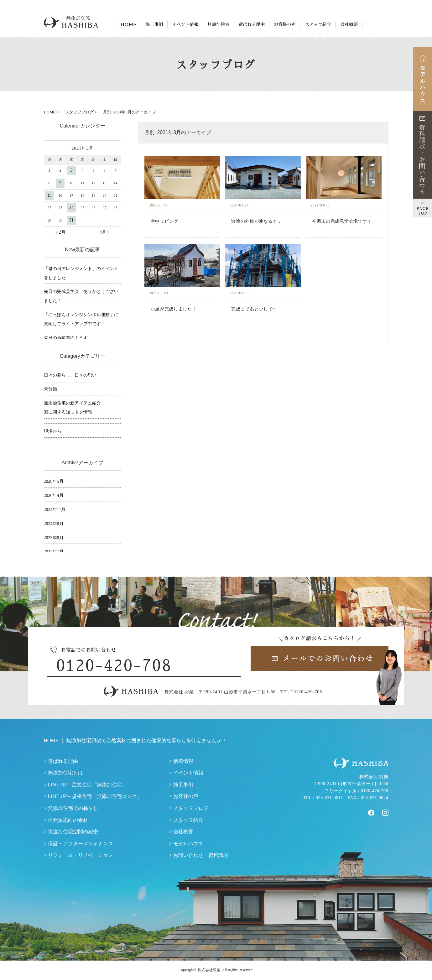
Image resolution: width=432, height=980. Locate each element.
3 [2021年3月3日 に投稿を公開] (72, 170)
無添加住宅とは (65, 773)
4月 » (105, 232)
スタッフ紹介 (318, 24)
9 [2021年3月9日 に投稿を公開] (60, 183)
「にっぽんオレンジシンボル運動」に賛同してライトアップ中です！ (81, 319)
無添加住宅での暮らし (73, 808)
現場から (53, 431)
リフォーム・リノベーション (81, 855)
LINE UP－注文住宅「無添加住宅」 (88, 785)
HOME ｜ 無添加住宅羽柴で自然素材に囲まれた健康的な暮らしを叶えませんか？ (135, 740)
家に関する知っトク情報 (68, 412)
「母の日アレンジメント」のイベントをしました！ (81, 273)
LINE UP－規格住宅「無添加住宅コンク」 (95, 796)
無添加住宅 (218, 24)
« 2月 (60, 232)
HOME (128, 24)
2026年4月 (54, 495)
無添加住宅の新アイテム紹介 (72, 403)
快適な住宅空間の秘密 (73, 832)
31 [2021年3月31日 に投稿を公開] (71, 220)
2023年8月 (54, 538)
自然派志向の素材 (68, 820)
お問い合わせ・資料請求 (201, 855)
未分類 (50, 389)
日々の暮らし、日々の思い (70, 375)
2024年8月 (54, 524)
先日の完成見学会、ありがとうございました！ (81, 296)
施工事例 (154, 24)
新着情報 (183, 761)
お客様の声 (285, 24)
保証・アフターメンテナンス (81, 844)
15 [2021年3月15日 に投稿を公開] (49, 195)
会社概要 (349, 24)
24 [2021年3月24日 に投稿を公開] (71, 208)
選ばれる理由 (252, 24)
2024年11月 (55, 510)
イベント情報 (185, 24)
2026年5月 (54, 481)
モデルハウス (188, 844)
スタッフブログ (191, 808)
